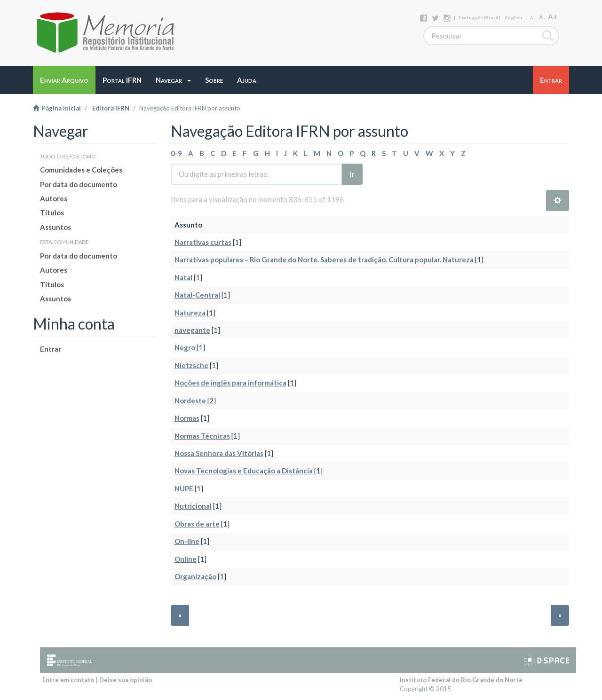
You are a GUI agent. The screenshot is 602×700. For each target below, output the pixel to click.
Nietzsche (191, 365)
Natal (183, 277)
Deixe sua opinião (126, 680)
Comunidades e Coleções (81, 170)
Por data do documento (79, 184)
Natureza (190, 313)
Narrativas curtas (203, 242)
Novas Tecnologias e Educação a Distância (244, 471)
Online (186, 559)
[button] (173, 80)
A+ (553, 16)
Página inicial (57, 108)
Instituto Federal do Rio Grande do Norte (461, 680)
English (514, 17)
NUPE (184, 488)
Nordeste (190, 401)
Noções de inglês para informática (230, 383)
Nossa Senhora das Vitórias (219, 453)
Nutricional (193, 506)
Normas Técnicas (202, 436)
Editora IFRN (111, 108)
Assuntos (55, 227)
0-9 (176, 153)
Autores (54, 198)
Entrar (51, 349)
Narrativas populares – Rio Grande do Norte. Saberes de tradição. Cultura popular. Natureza (324, 260)
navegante (192, 330)
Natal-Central (197, 295)
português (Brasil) (479, 17)
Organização (195, 576)
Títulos (52, 212)
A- (532, 18)
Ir (352, 174)
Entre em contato (68, 680)
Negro (185, 347)
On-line (187, 541)
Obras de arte (197, 524)
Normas (187, 418)
